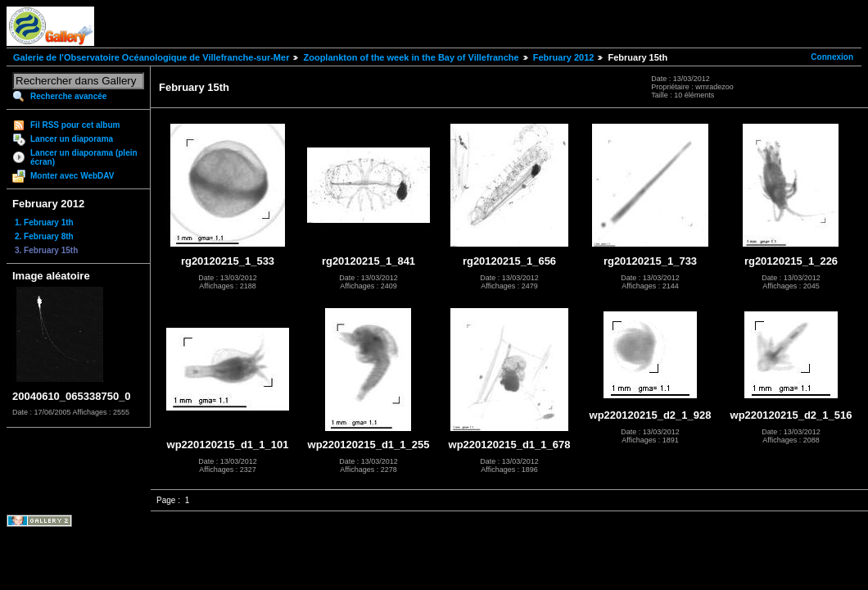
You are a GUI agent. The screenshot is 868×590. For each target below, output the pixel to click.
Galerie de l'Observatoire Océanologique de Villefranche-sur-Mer (151, 57)
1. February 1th (44, 222)
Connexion (832, 57)
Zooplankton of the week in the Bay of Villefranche (411, 57)
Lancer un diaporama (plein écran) (84, 157)
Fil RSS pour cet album (75, 125)
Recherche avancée (68, 96)
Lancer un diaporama (72, 139)
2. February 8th (44, 236)
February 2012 (564, 57)
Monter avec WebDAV (72, 176)
